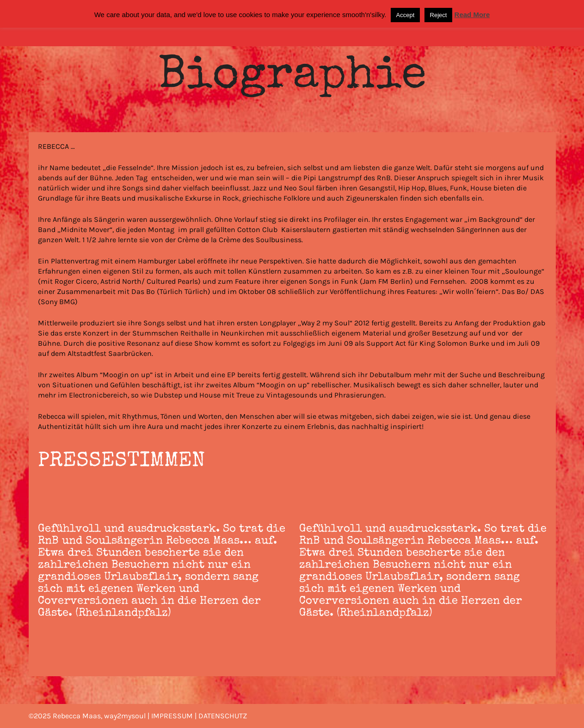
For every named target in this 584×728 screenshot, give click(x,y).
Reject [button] (439, 15)
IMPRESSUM (172, 716)
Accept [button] (406, 15)
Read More (472, 15)
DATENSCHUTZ (223, 716)
